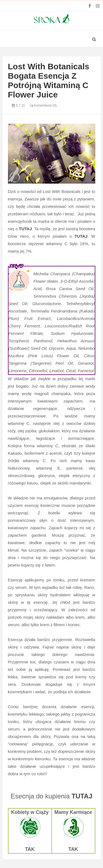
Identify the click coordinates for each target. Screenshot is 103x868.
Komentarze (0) (43, 105)
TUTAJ (82, 796)
